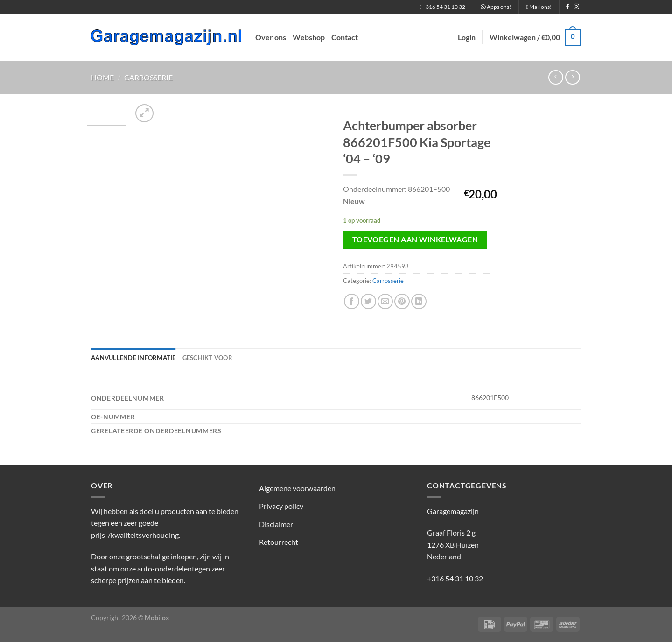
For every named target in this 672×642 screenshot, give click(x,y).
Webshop (309, 37)
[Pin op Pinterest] (402, 301)
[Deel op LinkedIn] (419, 301)
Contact (345, 37)
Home (102, 77)
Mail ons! (539, 7)
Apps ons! (496, 7)
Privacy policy (281, 506)
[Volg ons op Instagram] (576, 7)
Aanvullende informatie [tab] (133, 358)
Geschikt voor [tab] (207, 358)
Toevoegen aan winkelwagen (415, 240)
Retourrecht (279, 542)
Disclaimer (276, 524)
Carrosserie (148, 77)
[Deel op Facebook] (352, 301)
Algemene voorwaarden (297, 488)
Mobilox (157, 617)
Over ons (271, 37)
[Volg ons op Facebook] (567, 7)
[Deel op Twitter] (368, 301)
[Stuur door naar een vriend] (385, 301)
